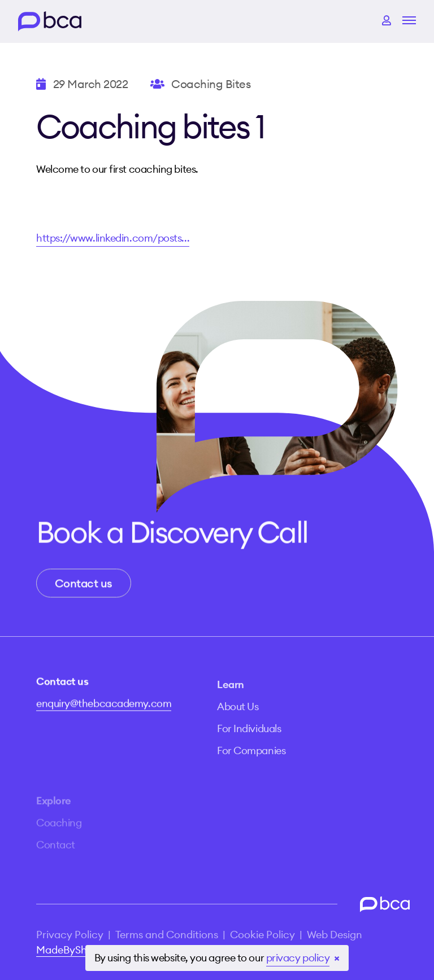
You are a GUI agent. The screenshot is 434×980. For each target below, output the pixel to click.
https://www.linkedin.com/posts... (113, 238)
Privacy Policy (70, 935)
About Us (238, 718)
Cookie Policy (262, 935)
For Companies (251, 762)
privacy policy (298, 958)
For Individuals (249, 740)
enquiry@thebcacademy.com (104, 708)
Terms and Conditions (167, 935)
